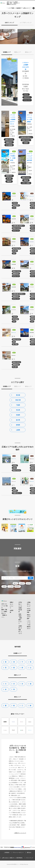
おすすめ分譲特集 (29, 610)
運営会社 (29, 853)
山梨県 (18, 430)
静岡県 (31, 706)
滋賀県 (31, 684)
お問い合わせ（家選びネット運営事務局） (13, 858)
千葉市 (4, 586)
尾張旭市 (18, 586)
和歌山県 (14, 690)
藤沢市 (15, 583)
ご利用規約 (7, 853)
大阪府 (6, 684)
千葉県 (18, 405)
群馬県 (18, 425)
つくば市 (11, 586)
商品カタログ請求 (29, 617)
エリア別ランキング (26, 23)
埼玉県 (18, 410)
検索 (31, 578)
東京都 (18, 395)
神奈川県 (18, 400)
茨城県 (18, 415)
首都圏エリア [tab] (7, 52)
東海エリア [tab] (28, 52)
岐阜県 (14, 706)
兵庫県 (14, 684)
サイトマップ (30, 858)
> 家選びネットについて (20, 833)
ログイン (31, 8)
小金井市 (22, 583)
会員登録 (34, 8)
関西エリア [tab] (18, 52)
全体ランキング (9, 23)
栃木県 (18, 420)
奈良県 (6, 690)
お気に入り (26, 8)
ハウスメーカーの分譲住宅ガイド (29, 625)
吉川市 (28, 583)
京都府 (22, 684)
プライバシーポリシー (18, 853)
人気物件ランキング (29, 604)
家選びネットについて (11, 4)
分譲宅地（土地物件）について (20, 630)
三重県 (22, 706)
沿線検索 (18, 8)
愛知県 (6, 706)
